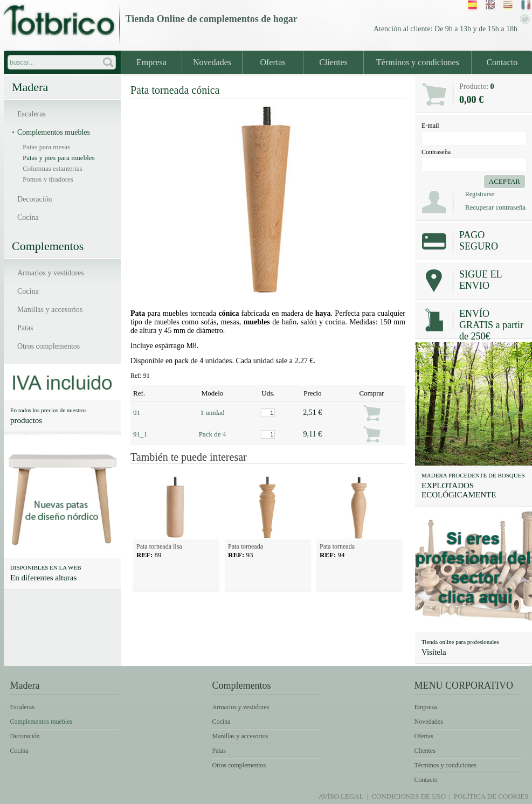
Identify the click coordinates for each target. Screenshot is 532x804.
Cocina (28, 217)
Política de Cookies (491, 796)
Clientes (333, 62)
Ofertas (272, 62)
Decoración (35, 199)
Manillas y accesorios (50, 310)
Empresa (151, 62)
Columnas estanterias (53, 168)
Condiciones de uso (409, 796)
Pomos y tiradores (48, 179)
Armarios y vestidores (51, 273)
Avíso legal (341, 796)
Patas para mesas (46, 147)
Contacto (502, 62)
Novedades (212, 62)
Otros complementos (49, 346)
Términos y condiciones (418, 62)
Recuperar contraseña (495, 207)
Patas (25, 328)
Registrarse (480, 194)
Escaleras (32, 114)
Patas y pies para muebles (59, 158)
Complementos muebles (54, 132)
